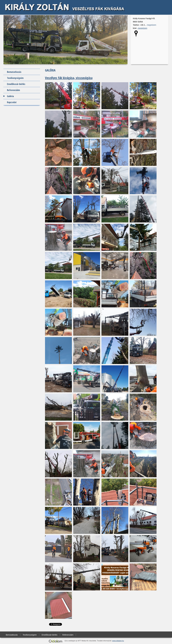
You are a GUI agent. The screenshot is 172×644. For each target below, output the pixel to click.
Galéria (10, 96)
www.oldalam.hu (118, 641)
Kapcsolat (12, 102)
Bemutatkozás (14, 72)
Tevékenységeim (15, 78)
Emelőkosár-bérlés (16, 84)
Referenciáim (13, 90)
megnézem (152, 25)
